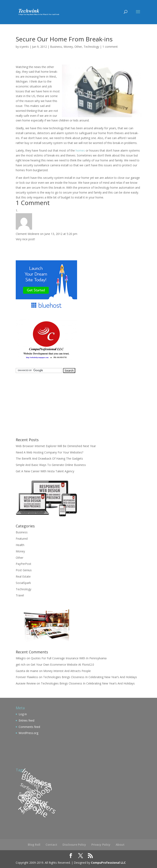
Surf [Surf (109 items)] (23, 795)
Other (78, 47)
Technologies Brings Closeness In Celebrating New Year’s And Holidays (90, 677)
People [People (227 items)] (36, 808)
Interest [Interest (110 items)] (33, 783)
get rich (21, 665)
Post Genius (24, 570)
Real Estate (23, 576)
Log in (23, 714)
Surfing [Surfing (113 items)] (27, 787)
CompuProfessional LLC (108, 863)
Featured (22, 539)
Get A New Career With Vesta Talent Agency (45, 471)
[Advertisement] (41, 405)
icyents (24, 47)
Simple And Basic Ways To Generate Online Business (51, 465)
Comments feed (29, 727)
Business (56, 47)
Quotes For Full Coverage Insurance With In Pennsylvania (69, 658)
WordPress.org (28, 733)
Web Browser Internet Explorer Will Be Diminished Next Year (56, 446)
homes (80, 150)
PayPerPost (24, 564)
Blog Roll (34, 845)
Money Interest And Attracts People (67, 671)
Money (68, 47)
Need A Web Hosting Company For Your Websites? (49, 452)
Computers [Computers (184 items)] (40, 802)
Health (20, 545)
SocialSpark (23, 583)
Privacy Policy (101, 845)
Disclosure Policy (74, 845)
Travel (20, 595)
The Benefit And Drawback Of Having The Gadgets (49, 458)
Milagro (21, 658)
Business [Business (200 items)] (36, 780)
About (120, 845)
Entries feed (26, 720)
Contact (51, 845)
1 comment (110, 47)
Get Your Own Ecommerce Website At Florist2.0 (62, 665)
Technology (91, 47)
